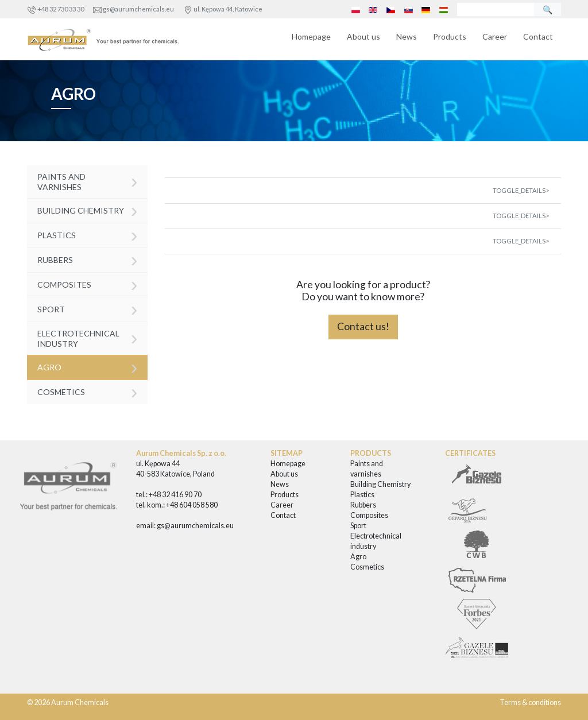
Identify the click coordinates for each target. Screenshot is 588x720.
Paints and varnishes (88, 181)
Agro (88, 367)
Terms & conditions (530, 702)
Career (495, 36)
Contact (538, 36)
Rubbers (88, 259)
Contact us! (363, 326)
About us (363, 36)
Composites (88, 284)
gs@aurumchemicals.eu (138, 9)
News (407, 36)
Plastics (88, 235)
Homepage (311, 36)
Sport (88, 309)
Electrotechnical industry (88, 337)
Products (450, 36)
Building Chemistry (88, 210)
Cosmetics (88, 391)
